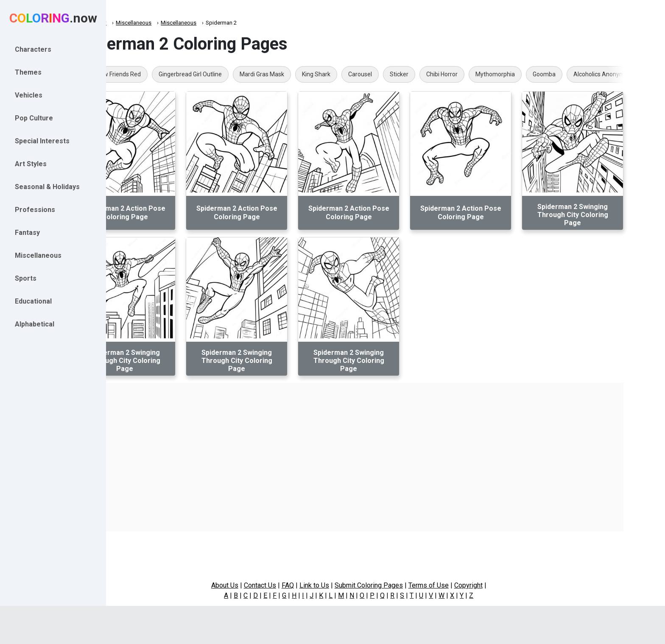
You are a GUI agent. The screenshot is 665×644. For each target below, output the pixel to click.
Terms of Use (465, 585)
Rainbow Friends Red (159, 74)
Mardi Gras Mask (308, 74)
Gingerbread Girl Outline (236, 74)
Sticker (445, 74)
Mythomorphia (541, 74)
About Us (262, 585)
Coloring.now (136, 23)
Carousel (406, 74)
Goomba (590, 74)
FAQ (325, 585)
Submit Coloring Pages (406, 585)
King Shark (362, 74)
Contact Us (297, 585)
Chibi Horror (488, 74)
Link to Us (351, 585)
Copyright (505, 585)
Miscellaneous (179, 23)
